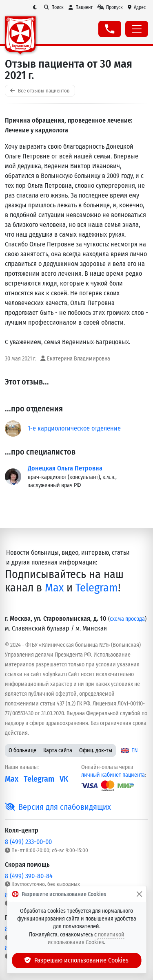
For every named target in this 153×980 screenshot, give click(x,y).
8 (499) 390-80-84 (29, 876)
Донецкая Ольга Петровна (65, 468)
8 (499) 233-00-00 (28, 842)
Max (54, 588)
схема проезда (127, 619)
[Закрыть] (139, 894)
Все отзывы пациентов (40, 91)
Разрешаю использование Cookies (77, 960)
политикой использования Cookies (86, 938)
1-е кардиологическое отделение (74, 428)
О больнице (22, 750)
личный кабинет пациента (113, 775)
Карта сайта (58, 750)
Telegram (97, 588)
